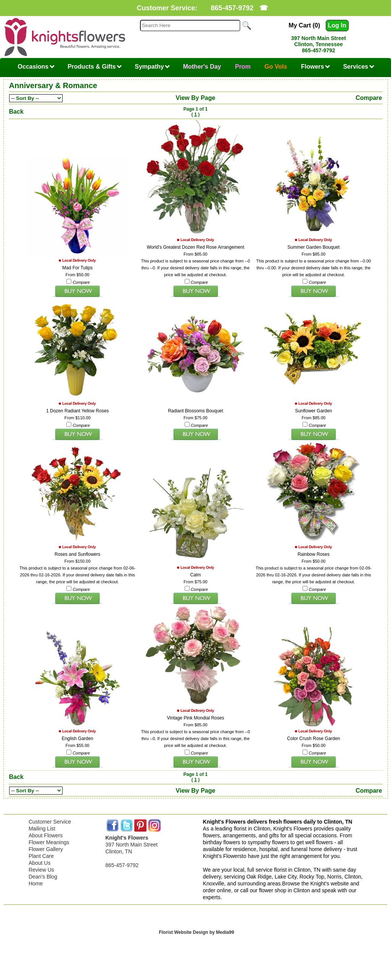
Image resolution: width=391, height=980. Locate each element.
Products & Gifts (95, 67)
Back (16, 112)
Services (358, 67)
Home (36, 882)
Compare (369, 98)
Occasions (36, 67)
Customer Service (50, 820)
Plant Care (41, 854)
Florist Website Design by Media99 (196, 930)
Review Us (41, 868)
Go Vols (276, 67)
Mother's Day (202, 67)
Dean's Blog (43, 875)
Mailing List (42, 827)
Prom (243, 67)
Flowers (315, 67)
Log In (337, 25)
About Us (40, 861)
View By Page (196, 98)
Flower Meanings (49, 840)
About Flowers (46, 834)
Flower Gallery (46, 847)
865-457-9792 (232, 8)
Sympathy (152, 67)
